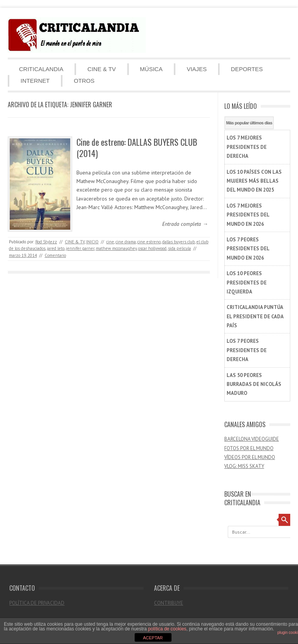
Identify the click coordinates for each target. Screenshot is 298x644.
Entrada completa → (185, 224)
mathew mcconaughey (116, 248)
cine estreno (149, 242)
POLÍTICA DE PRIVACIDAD (37, 603)
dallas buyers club (178, 242)
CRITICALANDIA (41, 69)
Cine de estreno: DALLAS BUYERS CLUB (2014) (137, 147)
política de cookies (167, 629)
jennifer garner (80, 248)
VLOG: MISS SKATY (244, 466)
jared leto (56, 248)
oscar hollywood (152, 248)
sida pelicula (179, 248)
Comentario (55, 255)
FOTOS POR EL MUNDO (249, 448)
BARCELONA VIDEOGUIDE (252, 439)
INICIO (92, 242)
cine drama (126, 242)
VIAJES (197, 69)
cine (110, 242)
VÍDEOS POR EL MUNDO (250, 457)
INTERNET (35, 81)
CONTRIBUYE (169, 603)
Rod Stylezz (46, 242)
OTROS (84, 81)
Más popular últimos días (249, 123)
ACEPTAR (153, 638)
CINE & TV (101, 69)
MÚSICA (151, 69)
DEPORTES (247, 69)
